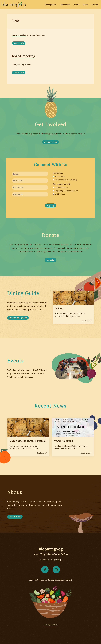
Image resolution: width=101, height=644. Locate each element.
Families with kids (60, 187)
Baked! (59, 309)
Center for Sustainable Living (65, 180)
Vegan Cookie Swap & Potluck (28, 441)
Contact (95, 5)
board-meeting (19, 35)
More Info (19, 43)
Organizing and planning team (65, 191)
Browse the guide (18, 318)
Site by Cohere (50, 625)
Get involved (50, 142)
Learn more (15, 517)
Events (77, 5)
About (85, 5)
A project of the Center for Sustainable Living (51, 580)
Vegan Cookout (63, 441)
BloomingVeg (59, 176)
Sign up (51, 205)
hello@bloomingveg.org (51, 559)
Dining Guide (51, 5)
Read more (42, 453)
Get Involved (65, 5)
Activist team (59, 194)
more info (87, 321)
